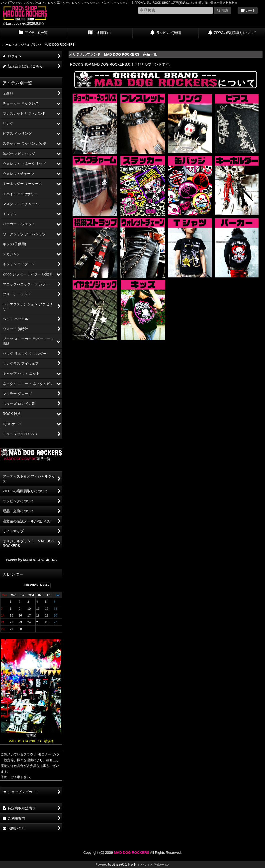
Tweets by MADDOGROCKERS (31, 560)
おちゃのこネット (124, 865)
